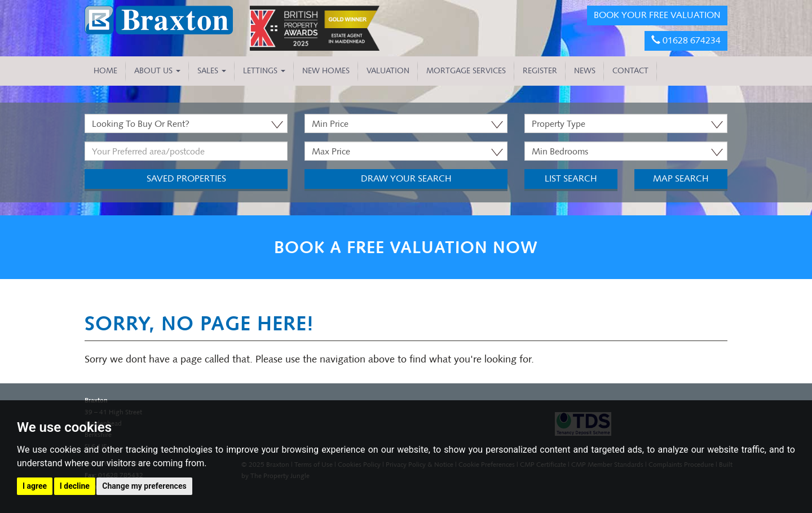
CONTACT (630, 71)
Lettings (264, 71)
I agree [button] (35, 486)
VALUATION (388, 71)
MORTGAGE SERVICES (466, 71)
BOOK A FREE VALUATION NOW (406, 247)
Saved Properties (186, 178)
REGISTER (540, 71)
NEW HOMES (326, 71)
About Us (157, 71)
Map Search (681, 178)
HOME (105, 71)
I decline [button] (75, 486)
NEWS (585, 71)
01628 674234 (686, 40)
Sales (212, 71)
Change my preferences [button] (144, 486)
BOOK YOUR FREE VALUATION (657, 15)
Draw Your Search (406, 178)
